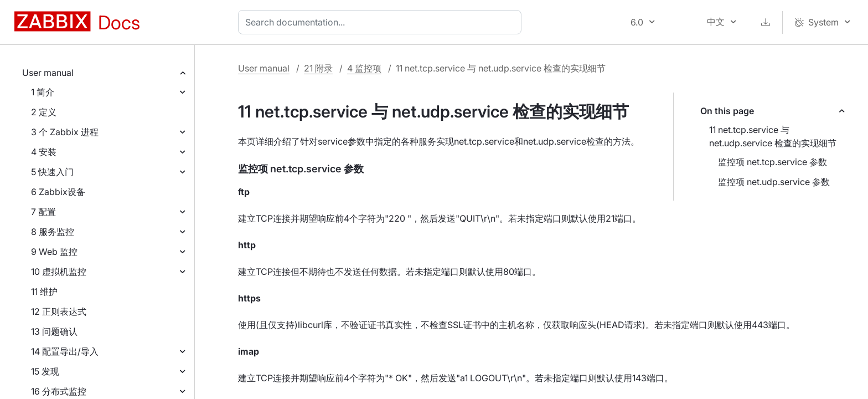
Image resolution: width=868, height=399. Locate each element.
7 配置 (43, 212)
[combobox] (382, 22)
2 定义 (44, 112)
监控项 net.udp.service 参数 (774, 182)
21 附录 (318, 68)
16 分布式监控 (59, 391)
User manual (48, 73)
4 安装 (44, 152)
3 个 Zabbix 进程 (65, 132)
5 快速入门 (52, 172)
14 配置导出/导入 (65, 351)
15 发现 (45, 371)
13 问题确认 (54, 331)
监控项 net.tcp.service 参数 (773, 162)
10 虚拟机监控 (59, 272)
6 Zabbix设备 (58, 192)
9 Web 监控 (54, 252)
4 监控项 (364, 68)
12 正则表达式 (59, 311)
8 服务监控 (53, 232)
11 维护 (44, 291)
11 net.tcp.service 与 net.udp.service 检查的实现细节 (773, 136)
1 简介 (43, 92)
